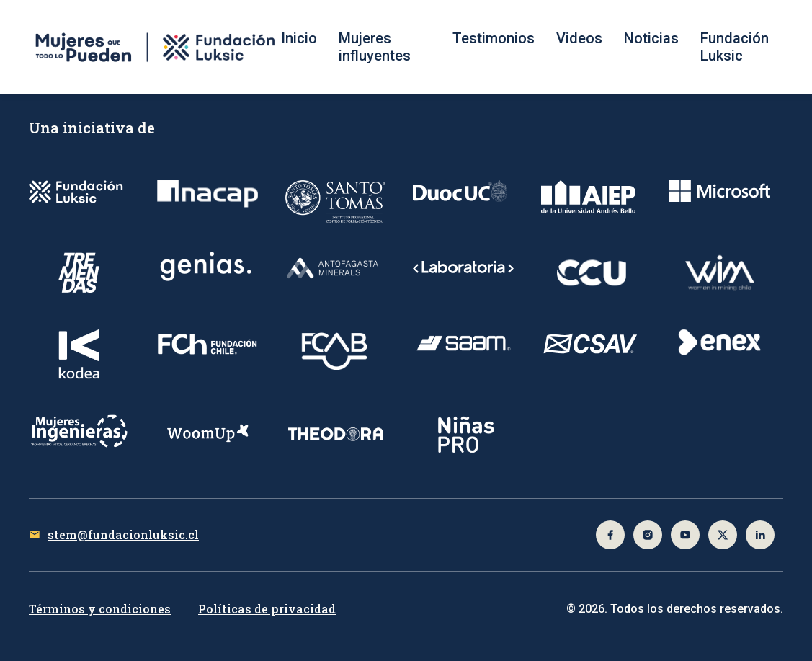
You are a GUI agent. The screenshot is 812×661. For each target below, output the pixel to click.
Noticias (651, 38)
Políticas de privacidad (267, 609)
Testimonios (494, 38)
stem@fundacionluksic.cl (123, 534)
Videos (579, 38)
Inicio (299, 38)
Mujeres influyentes (375, 47)
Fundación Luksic (735, 47)
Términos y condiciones (100, 609)
